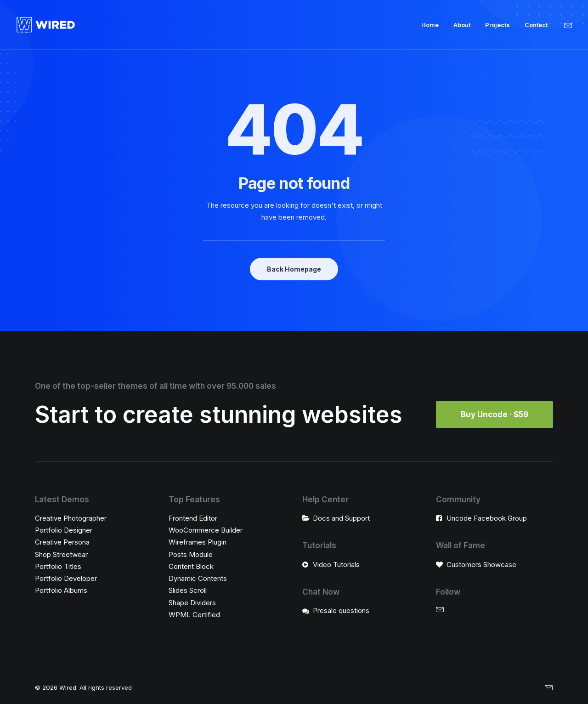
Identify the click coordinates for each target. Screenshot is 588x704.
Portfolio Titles (58, 566)
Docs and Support (341, 518)
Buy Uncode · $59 (495, 414)
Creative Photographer (71, 518)
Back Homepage (294, 269)
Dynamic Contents (198, 578)
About (462, 25)
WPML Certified (194, 615)
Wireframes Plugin (198, 542)
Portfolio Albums (61, 590)
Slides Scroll (188, 590)
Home (430, 25)
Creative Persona (62, 542)
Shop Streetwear (61, 554)
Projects (498, 25)
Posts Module (191, 554)
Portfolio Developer (66, 578)
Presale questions (341, 610)
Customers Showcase (481, 565)
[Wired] (46, 25)
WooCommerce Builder (206, 530)
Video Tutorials (336, 565)
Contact (536, 25)
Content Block (191, 566)
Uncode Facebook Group (487, 518)
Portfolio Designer (64, 530)
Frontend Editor (193, 518)
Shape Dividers (192, 603)
